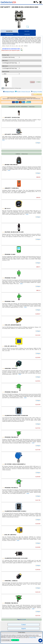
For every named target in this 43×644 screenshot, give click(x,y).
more (3, 140)
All (25, 619)
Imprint (24, 628)
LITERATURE (27, 34)
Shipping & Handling (37, 92)
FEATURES (27, 31)
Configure (38, 143)
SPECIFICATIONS (9, 34)
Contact (24, 625)
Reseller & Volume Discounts (23, 92)
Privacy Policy (33, 637)
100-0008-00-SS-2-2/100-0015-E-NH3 (11, 49)
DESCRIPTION (9, 31)
